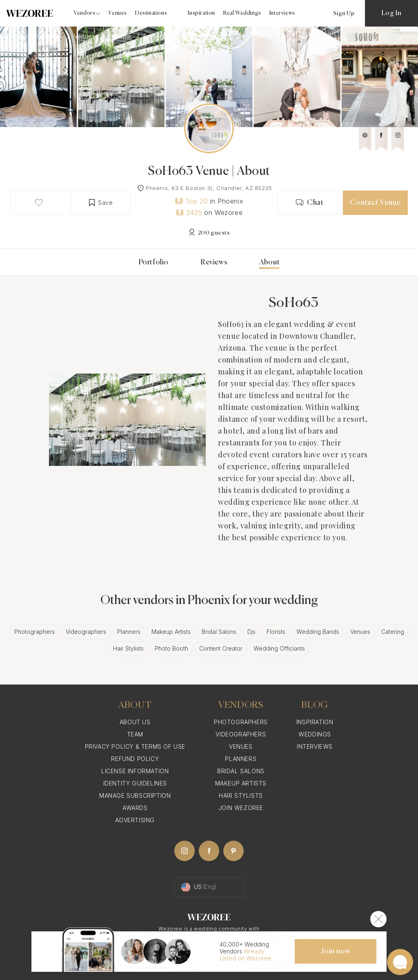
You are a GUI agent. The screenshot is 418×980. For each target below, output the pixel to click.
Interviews (282, 13)
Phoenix (120, 36)
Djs (251, 632)
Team (135, 734)
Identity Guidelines (135, 783)
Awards (135, 808)
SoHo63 (156, 36)
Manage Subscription (135, 795)
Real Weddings (242, 13)
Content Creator (221, 648)
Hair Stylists (128, 648)
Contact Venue (375, 203)
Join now (336, 951)
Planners (129, 632)
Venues (118, 13)
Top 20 (191, 201)
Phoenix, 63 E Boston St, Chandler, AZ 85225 (209, 188)
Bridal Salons (219, 632)
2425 (189, 213)
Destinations (151, 13)
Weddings (315, 734)
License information (135, 771)
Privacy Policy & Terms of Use (135, 746)
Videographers (86, 632)
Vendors (51, 36)
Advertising (135, 820)
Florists (276, 632)
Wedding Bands (318, 632)
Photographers (34, 632)
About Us (135, 722)
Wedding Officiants (279, 648)
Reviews (214, 262)
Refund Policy (135, 759)
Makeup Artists (171, 632)
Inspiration (201, 13)
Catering (393, 632)
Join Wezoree (241, 808)
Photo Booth (171, 648)
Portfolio (153, 262)
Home (18, 36)
